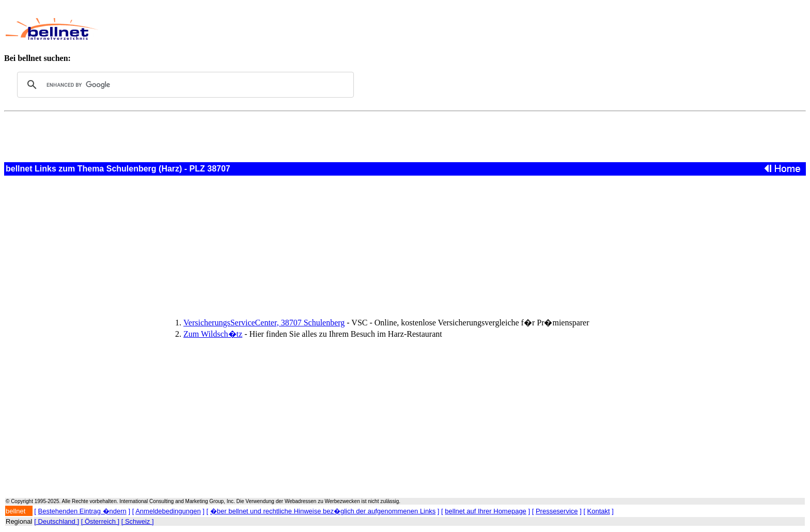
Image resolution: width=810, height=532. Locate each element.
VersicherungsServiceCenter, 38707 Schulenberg (264, 323)
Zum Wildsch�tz (213, 334)
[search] (184, 85)
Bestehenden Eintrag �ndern (82, 511)
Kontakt (599, 511)
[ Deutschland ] (57, 521)
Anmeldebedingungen (168, 511)
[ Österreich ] (100, 521)
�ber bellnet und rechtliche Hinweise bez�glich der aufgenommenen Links (323, 511)
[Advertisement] (353, 29)
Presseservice (557, 511)
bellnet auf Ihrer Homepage (486, 511)
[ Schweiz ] (138, 521)
